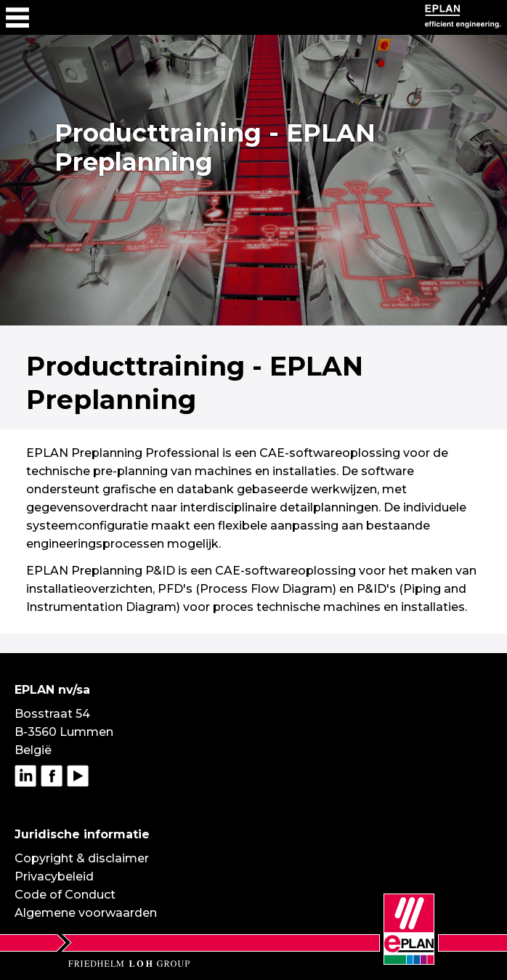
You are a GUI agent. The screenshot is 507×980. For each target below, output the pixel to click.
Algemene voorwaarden (86, 913)
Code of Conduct (65, 895)
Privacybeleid (54, 876)
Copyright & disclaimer (82, 858)
